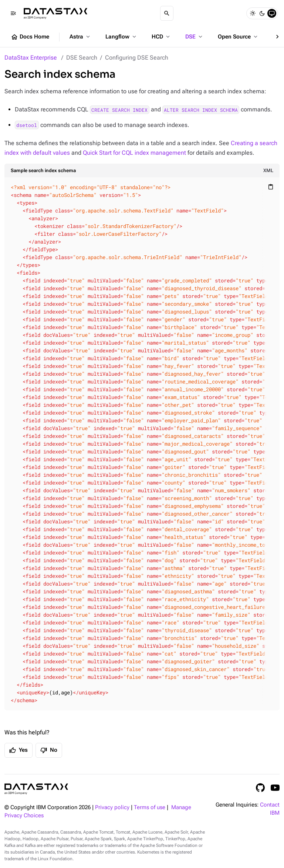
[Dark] (262, 13)
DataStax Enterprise (31, 58)
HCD (161, 37)
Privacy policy (112, 807)
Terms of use (150, 807)
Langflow (121, 37)
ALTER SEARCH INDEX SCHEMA (201, 110)
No (49, 750)
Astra (80, 37)
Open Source (238, 37)
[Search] (167, 13)
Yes (18, 750)
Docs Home (30, 37)
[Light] (253, 13)
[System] (272, 13)
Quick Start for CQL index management (134, 153)
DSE (195, 37)
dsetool (27, 125)
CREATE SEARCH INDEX (119, 110)
